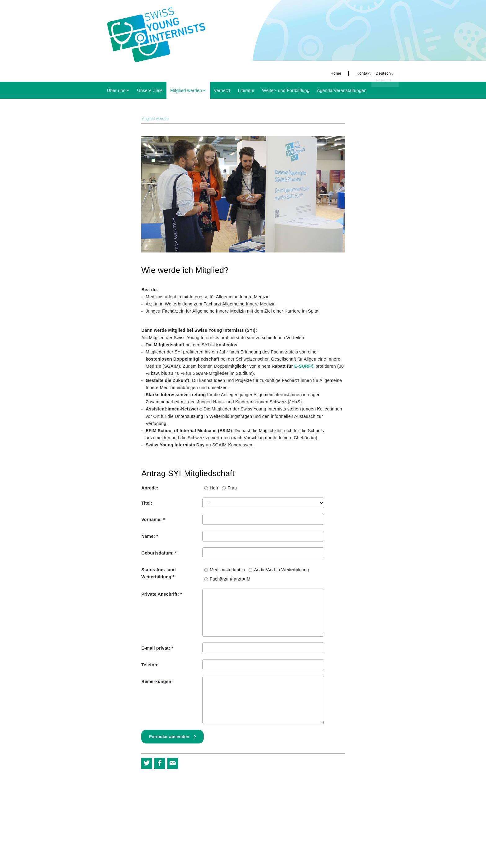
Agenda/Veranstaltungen (342, 90)
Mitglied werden (186, 90)
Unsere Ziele (150, 90)
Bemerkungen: (157, 682)
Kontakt (351, 73)
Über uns (116, 90)
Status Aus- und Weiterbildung (159, 573)
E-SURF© (304, 366)
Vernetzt (222, 90)
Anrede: (150, 488)
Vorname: (153, 519)
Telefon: (150, 665)
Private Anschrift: (162, 594)
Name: (150, 536)
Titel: (147, 503)
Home (323, 73)
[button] (147, 763)
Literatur (246, 90)
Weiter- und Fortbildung (286, 90)
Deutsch (371, 73)
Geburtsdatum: (159, 553)
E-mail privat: (157, 648)
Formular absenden (170, 737)
